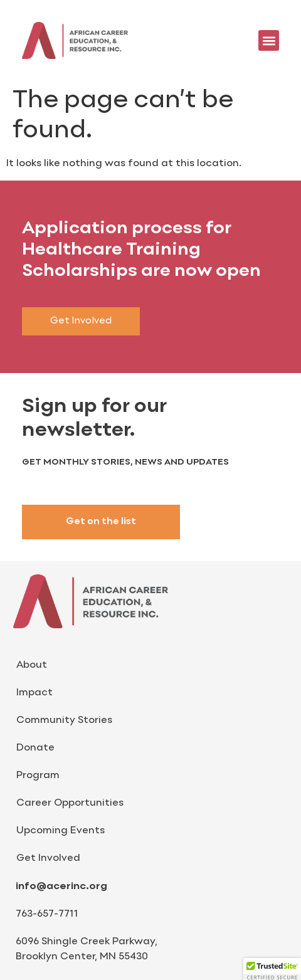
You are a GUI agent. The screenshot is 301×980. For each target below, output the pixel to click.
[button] (269, 40)
